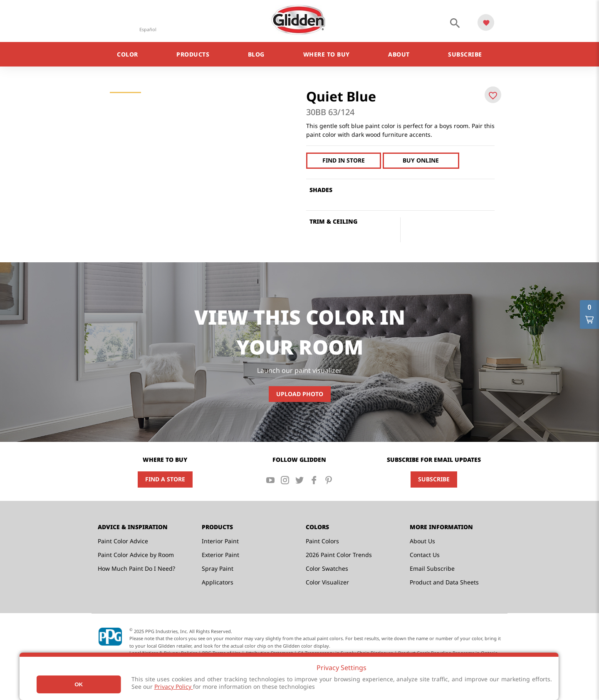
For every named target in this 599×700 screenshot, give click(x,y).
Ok (79, 684)
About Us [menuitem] (422, 541)
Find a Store (165, 479)
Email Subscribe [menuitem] (432, 568)
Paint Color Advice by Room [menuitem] (136, 555)
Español (148, 29)
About (399, 54)
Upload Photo (300, 394)
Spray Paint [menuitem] (218, 568)
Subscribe (434, 479)
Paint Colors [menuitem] (322, 541)
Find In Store (343, 160)
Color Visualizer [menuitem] (327, 582)
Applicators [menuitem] (218, 582)
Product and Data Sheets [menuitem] (444, 582)
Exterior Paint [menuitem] (220, 555)
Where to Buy (327, 54)
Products (193, 54)
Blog (256, 54)
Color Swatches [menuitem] (327, 568)
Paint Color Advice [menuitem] (123, 541)
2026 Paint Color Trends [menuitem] (339, 555)
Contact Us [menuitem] (425, 555)
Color (127, 54)
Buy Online (420, 160)
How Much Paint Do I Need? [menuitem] (136, 568)
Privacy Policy (174, 686)
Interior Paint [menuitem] (220, 541)
